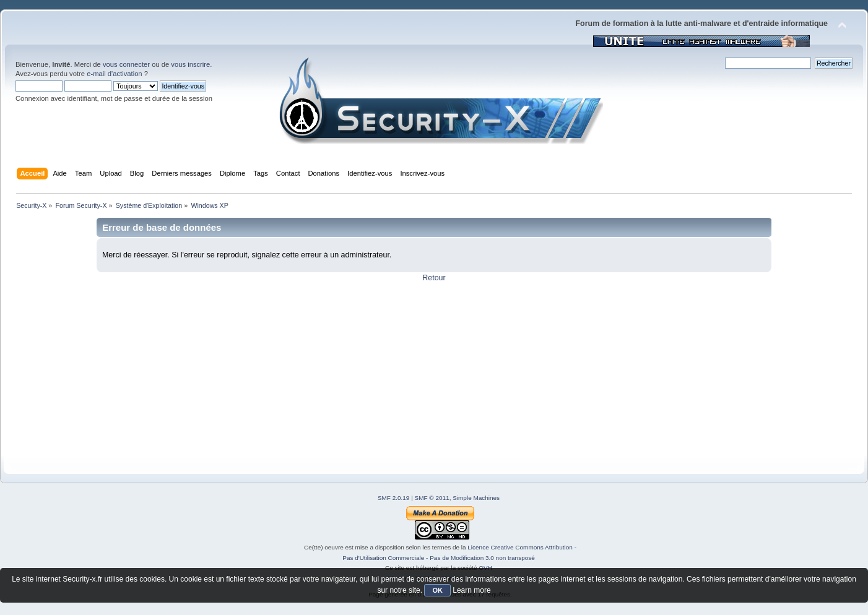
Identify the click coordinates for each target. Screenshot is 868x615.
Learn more (471, 590)
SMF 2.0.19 (394, 498)
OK (437, 590)
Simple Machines (476, 498)
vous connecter (126, 64)
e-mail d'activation (114, 74)
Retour (434, 278)
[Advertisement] (384, 369)
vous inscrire (190, 64)
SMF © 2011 (432, 498)
